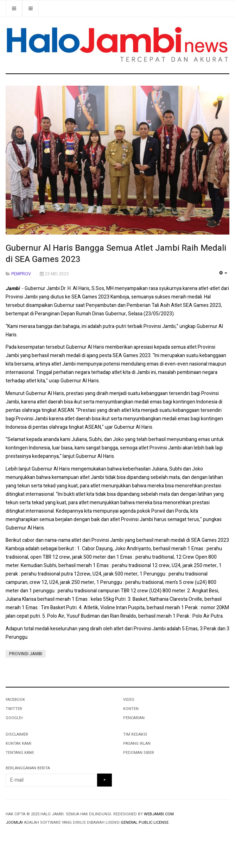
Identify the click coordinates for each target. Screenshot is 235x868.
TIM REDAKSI (135, 734)
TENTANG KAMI (20, 753)
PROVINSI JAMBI (26, 654)
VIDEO (129, 700)
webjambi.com (159, 814)
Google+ (14, 718)
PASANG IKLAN (137, 744)
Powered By (38, 837)
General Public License (145, 823)
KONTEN (131, 709)
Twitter (14, 709)
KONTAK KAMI (18, 744)
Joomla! (14, 823)
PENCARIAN (134, 718)
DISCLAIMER (17, 734)
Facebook (15, 700)
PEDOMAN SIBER (139, 753)
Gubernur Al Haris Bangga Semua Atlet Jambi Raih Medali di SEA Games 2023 (116, 254)
